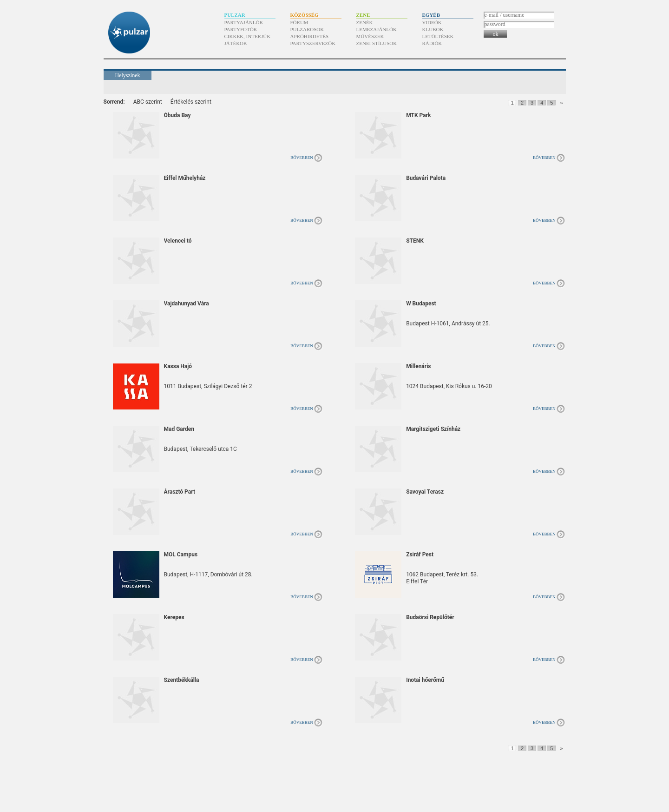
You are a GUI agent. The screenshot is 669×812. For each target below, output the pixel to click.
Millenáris (418, 366)
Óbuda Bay (177, 115)
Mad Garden (179, 429)
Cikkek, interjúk (248, 36)
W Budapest (421, 304)
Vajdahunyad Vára (187, 304)
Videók (432, 22)
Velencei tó (178, 241)
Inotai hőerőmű (425, 680)
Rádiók (432, 43)
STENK (415, 241)
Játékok (236, 43)
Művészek (370, 36)
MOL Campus (181, 555)
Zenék (365, 22)
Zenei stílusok (377, 43)
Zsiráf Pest (420, 555)
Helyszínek (128, 75)
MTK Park (418, 115)
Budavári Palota (426, 178)
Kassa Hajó (178, 366)
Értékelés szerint (191, 102)
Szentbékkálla (182, 680)
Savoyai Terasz (425, 492)
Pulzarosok (307, 29)
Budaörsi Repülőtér (430, 617)
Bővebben (302, 158)
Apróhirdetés (310, 36)
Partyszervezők (313, 43)
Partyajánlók (244, 22)
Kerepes (174, 617)
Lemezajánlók (377, 29)
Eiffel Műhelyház (185, 178)
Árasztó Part (180, 492)
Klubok (433, 29)
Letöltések (438, 36)
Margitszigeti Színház (433, 429)
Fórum (299, 22)
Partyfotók (241, 29)
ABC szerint (148, 102)
